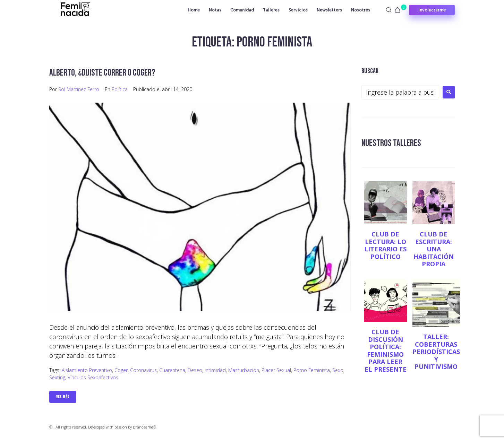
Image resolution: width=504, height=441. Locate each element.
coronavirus (143, 370)
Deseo (195, 370)
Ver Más (63, 397)
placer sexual (276, 370)
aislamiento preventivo (87, 370)
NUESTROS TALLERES (392, 143)
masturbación (244, 370)
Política (120, 89)
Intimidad (215, 370)
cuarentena (172, 370)
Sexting (57, 377)
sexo (338, 370)
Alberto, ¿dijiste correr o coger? (103, 73)
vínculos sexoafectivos (93, 377)
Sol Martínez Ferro (79, 89)
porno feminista (312, 370)
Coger (121, 370)
